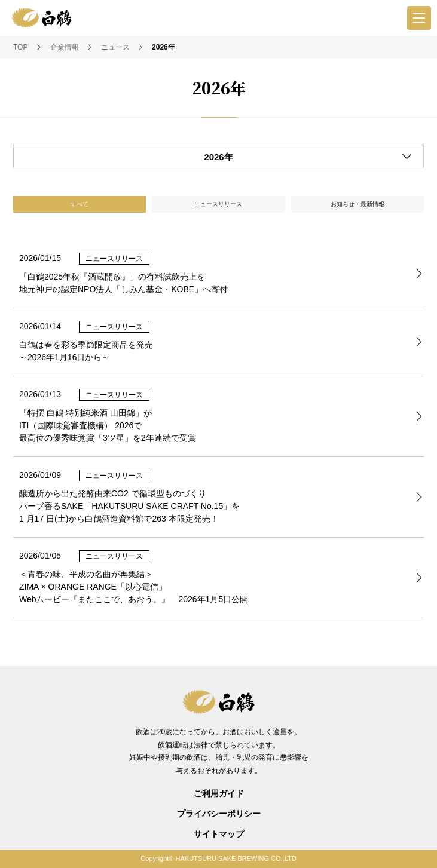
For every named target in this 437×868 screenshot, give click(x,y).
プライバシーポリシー (219, 814)
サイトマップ (219, 834)
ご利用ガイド (219, 793)
